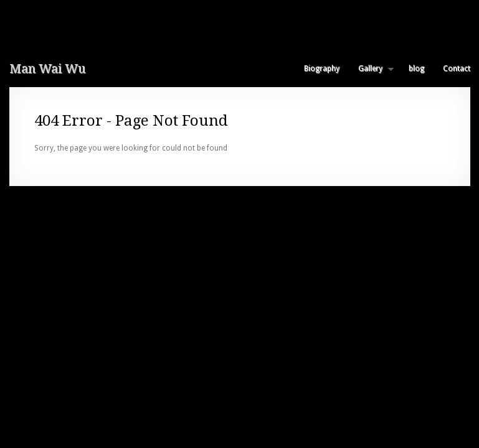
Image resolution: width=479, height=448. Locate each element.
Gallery (371, 68)
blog (416, 68)
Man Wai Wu (47, 68)
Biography (322, 68)
